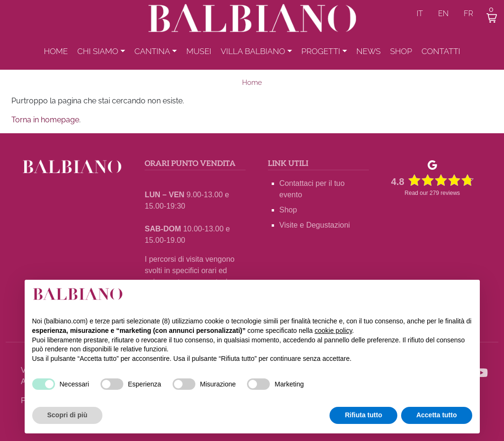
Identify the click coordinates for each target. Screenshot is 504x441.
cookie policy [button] (333, 331)
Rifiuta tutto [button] (363, 415)
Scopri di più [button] (68, 415)
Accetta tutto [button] (437, 415)
